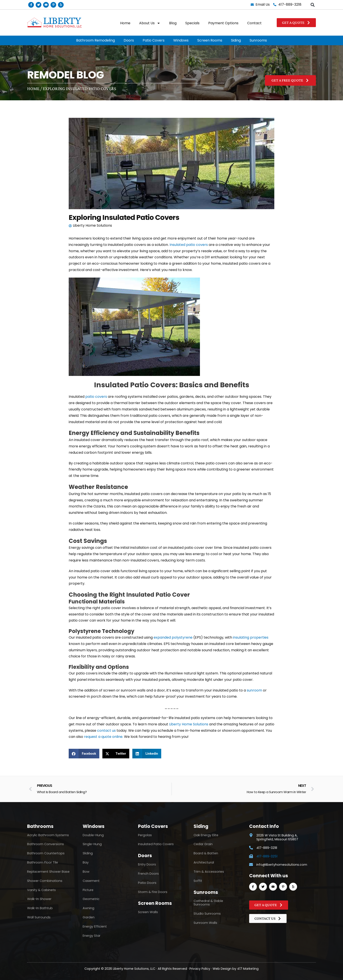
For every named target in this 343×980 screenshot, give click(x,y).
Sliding (88, 853)
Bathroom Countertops (46, 853)
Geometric (91, 899)
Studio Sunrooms (207, 914)
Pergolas (145, 835)
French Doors (148, 874)
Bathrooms (40, 826)
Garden (89, 917)
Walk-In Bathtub (40, 908)
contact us (106, 731)
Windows (181, 40)
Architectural (204, 862)
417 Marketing (248, 968)
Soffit (198, 881)
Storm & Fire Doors (153, 892)
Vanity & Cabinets (41, 890)
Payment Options (223, 23)
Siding (236, 40)
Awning (88, 908)
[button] (312, 5)
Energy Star (92, 936)
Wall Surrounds (39, 917)
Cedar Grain (203, 844)
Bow (86, 872)
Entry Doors (147, 864)
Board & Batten (206, 853)
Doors (129, 40)
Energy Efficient (95, 926)
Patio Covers (154, 40)
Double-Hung (93, 835)
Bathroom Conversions (45, 844)
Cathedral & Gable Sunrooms (208, 903)
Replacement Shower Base (48, 872)
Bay (86, 862)
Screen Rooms (210, 40)
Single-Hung (92, 844)
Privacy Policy (200, 968)
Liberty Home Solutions (189, 724)
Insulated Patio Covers (156, 844)
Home (125, 23)
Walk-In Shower (39, 899)
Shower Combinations (45, 881)
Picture (88, 890)
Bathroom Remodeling (95, 40)
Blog (173, 23)
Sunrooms (258, 40)
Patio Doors (147, 883)
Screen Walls (148, 912)
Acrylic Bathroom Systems (48, 835)
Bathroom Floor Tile (43, 862)
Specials (192, 23)
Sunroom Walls (205, 923)
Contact (254, 23)
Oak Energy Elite (206, 835)
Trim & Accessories (209, 872)
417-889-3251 (267, 856)
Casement (91, 881)
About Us (150, 23)
